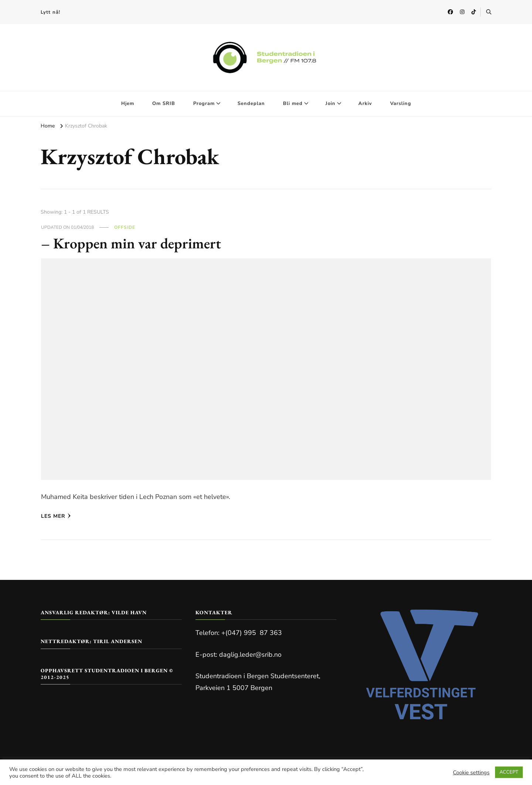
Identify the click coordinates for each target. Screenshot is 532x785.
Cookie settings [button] (471, 772)
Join (330, 103)
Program (204, 103)
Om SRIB (164, 103)
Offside (125, 227)
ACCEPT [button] (509, 772)
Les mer (56, 516)
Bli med (293, 103)
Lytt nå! (50, 12)
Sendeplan (251, 103)
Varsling (401, 103)
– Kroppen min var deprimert (131, 243)
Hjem (128, 103)
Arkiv (365, 103)
